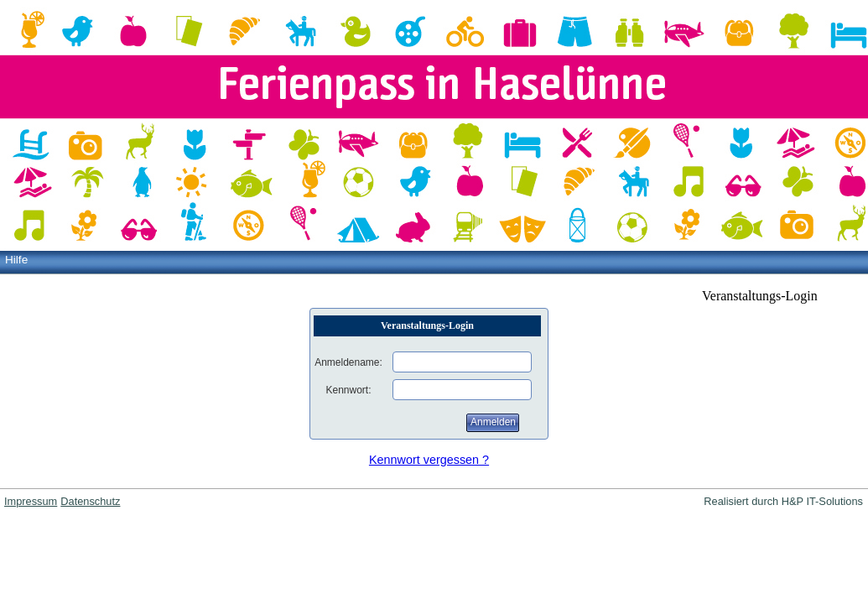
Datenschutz (90, 501)
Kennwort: (348, 390)
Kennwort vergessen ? (429, 460)
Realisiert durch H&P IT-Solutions (783, 501)
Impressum (31, 501)
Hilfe (16, 260)
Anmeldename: (348, 362)
